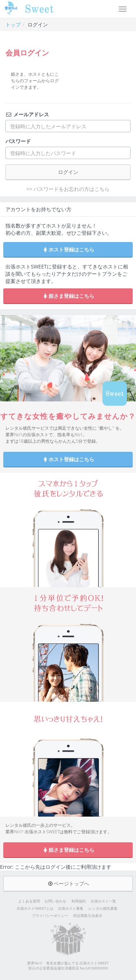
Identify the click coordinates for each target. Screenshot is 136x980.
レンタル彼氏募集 (103, 908)
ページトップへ (68, 883)
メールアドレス (27, 114)
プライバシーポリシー (50, 916)
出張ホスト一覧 (103, 901)
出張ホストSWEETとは (35, 908)
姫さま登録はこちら (68, 296)
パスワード (18, 141)
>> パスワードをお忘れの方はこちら (68, 189)
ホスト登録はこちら (68, 249)
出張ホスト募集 (71, 908)
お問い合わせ (55, 901)
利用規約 (79, 901)
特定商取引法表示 (88, 916)
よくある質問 (29, 901)
